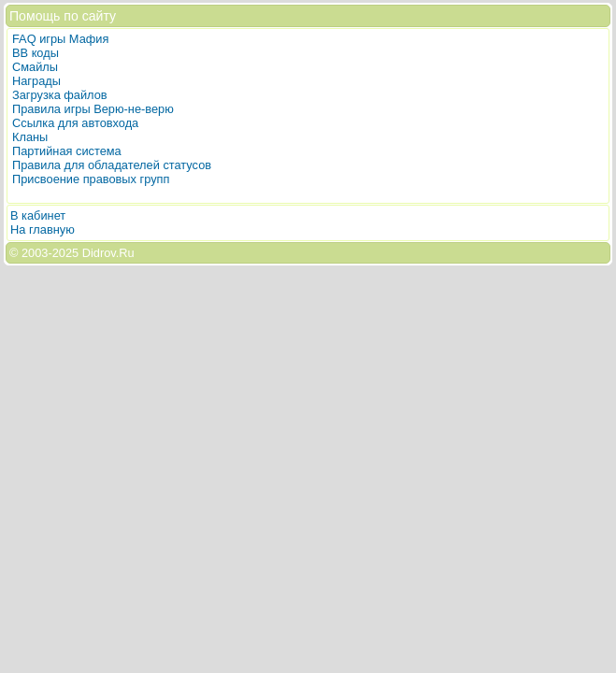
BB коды (36, 53)
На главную (43, 229)
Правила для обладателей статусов (112, 165)
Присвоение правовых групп (91, 179)
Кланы (30, 137)
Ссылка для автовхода (75, 123)
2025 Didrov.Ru (93, 253)
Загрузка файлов (60, 95)
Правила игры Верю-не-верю (93, 109)
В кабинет (38, 215)
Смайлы (35, 67)
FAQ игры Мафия (60, 39)
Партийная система (67, 151)
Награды (36, 81)
